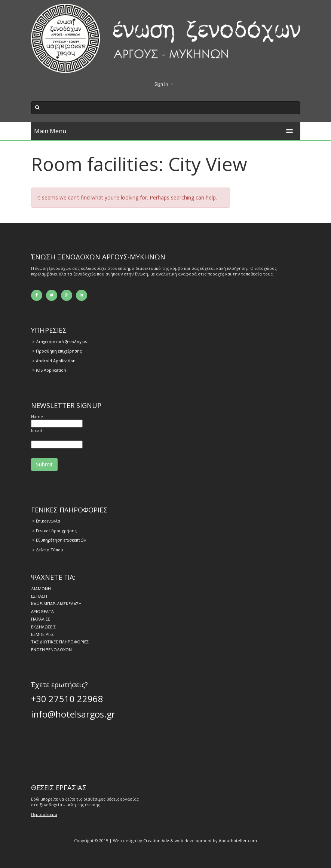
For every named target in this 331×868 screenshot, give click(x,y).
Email (36, 430)
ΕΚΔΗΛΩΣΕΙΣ (43, 627)
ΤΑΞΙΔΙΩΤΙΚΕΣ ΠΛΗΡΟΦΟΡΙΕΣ (60, 642)
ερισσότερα (46, 814)
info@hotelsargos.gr (73, 714)
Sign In (161, 84)
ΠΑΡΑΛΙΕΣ (41, 619)
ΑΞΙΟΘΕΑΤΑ (42, 611)
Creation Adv (156, 840)
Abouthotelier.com (238, 840)
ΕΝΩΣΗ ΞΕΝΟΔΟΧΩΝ (51, 650)
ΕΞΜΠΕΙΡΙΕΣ (42, 634)
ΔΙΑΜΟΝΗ (41, 589)
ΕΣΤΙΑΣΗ (39, 596)
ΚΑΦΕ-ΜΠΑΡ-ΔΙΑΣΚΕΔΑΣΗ (56, 604)
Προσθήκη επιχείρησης (59, 351)
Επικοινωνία (48, 521)
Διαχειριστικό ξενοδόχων (62, 342)
